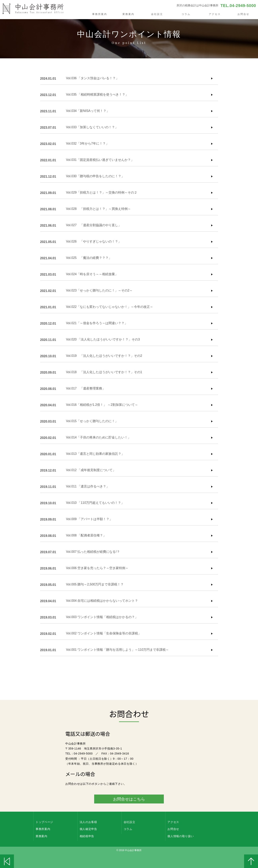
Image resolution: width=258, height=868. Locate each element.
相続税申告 (87, 836)
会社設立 (157, 14)
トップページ (44, 822)
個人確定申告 (88, 829)
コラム (186, 14)
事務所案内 (100, 14)
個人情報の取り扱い (181, 836)
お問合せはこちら (129, 799)
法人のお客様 (88, 822)
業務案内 (128, 14)
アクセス (215, 14)
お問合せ (244, 14)
